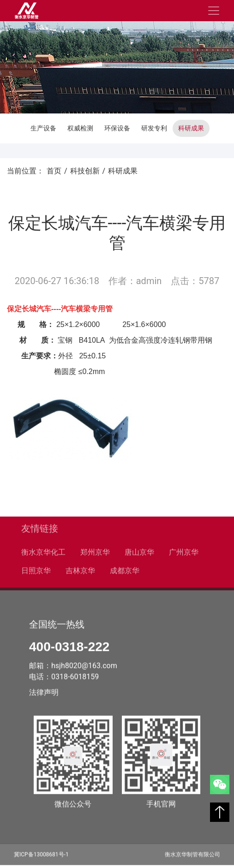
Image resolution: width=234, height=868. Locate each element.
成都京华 (125, 569)
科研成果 (191, 128)
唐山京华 (139, 551)
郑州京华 (95, 551)
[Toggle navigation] (214, 11)
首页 (54, 171)
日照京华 (36, 569)
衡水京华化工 (43, 551)
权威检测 (80, 128)
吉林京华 (80, 569)
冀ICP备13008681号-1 (41, 853)
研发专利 (154, 128)
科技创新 (85, 171)
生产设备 (43, 128)
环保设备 (117, 128)
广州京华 (184, 551)
